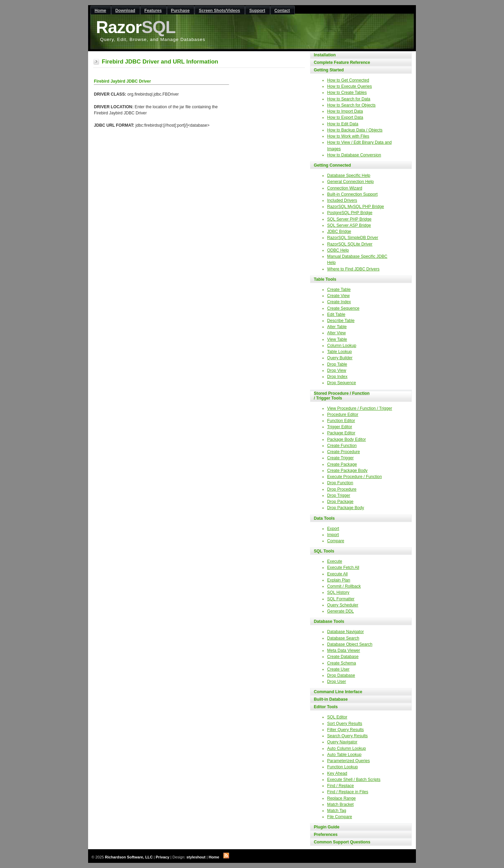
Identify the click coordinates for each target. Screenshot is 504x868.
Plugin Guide (327, 827)
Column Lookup (342, 346)
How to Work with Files (348, 136)
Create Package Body (347, 471)
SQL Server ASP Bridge (349, 225)
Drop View (337, 370)
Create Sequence (343, 308)
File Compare (340, 817)
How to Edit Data (343, 124)
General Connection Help (351, 182)
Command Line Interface (338, 692)
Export (333, 529)
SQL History (338, 592)
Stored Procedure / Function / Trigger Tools (342, 396)
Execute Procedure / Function (354, 477)
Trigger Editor (340, 427)
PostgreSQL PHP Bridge (350, 213)
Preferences (326, 835)
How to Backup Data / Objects (355, 130)
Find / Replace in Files (348, 792)
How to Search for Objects (351, 105)
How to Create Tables (347, 93)
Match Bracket (340, 804)
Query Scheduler (343, 605)
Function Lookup (342, 767)
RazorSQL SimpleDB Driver (353, 238)
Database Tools (329, 621)
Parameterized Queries (348, 761)
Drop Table (337, 364)
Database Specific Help (349, 176)
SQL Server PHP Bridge (349, 219)
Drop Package (340, 502)
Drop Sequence (341, 383)
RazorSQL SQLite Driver (350, 244)
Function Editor (341, 421)
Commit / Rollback (344, 586)
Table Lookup (339, 352)
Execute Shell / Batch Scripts (354, 780)
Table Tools (325, 279)
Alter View (337, 333)
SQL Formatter (341, 599)
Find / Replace (340, 786)
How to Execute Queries (349, 86)
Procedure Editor (343, 415)
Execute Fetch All (343, 568)
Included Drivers (342, 200)
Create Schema (341, 663)
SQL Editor (337, 717)
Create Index (339, 302)
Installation (325, 55)
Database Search (343, 638)
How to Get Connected (348, 80)
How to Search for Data (349, 99)
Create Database (343, 657)
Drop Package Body (346, 508)
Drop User (337, 682)
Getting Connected (332, 165)
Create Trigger (340, 458)
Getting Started (329, 70)
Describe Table (341, 321)
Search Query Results (347, 736)
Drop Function (340, 483)
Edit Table (336, 314)
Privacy (163, 857)
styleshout (196, 857)
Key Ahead (337, 773)
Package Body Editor (347, 439)
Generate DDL (340, 611)
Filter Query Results (345, 730)
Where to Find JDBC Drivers (353, 269)
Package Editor (341, 433)
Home (214, 857)
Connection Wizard (345, 188)
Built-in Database (331, 699)
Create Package (342, 464)
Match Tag (337, 811)
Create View (338, 296)
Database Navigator (345, 632)
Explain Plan (339, 580)
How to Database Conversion (354, 155)
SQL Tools (324, 551)
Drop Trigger (339, 495)
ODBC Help (338, 250)
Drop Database (341, 675)
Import (333, 535)
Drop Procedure (342, 489)
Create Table (339, 290)
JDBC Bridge (339, 232)
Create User (338, 669)
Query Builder (340, 358)
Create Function (342, 446)
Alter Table (337, 327)
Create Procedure (344, 452)
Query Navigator (342, 742)
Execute (335, 561)
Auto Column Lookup (347, 748)
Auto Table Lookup (344, 755)
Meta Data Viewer (344, 650)
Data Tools (324, 518)
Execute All (337, 574)
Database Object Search (350, 644)
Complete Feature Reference (342, 62)
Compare (336, 541)
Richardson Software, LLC (129, 857)
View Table (337, 339)
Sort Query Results (345, 724)
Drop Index (337, 377)
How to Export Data (345, 117)
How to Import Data (345, 111)
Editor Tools (326, 707)
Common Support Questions (342, 842)
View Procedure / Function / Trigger (360, 408)
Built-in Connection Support (352, 194)
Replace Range (341, 798)
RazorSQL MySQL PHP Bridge (355, 207)
